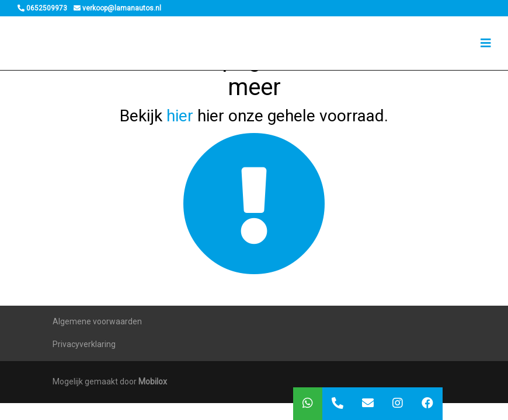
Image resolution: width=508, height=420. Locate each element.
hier (180, 116)
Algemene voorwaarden (97, 321)
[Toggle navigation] (486, 43)
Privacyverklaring (84, 344)
